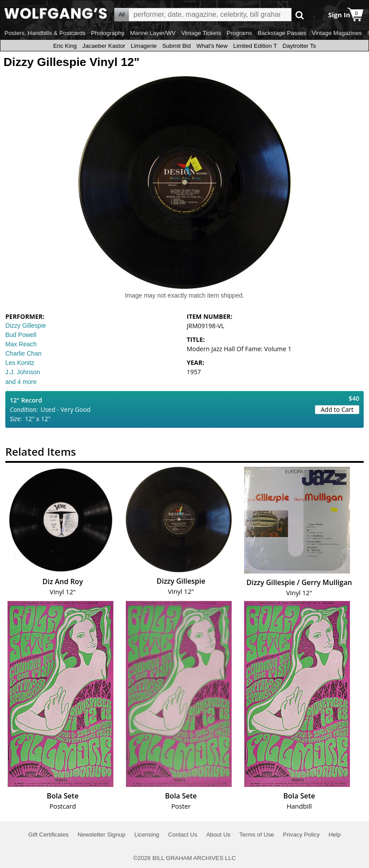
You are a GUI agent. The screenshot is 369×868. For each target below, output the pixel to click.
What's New (212, 46)
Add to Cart (337, 409)
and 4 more (21, 382)
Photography (108, 33)
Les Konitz (20, 363)
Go (300, 15)
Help (335, 835)
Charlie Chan (23, 353)
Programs (240, 33)
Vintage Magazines (337, 33)
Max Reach (21, 344)
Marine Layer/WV (153, 33)
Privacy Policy (301, 835)
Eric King (65, 46)
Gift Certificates (49, 835)
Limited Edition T (255, 46)
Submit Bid (176, 46)
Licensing (147, 835)
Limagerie (144, 46)
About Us (218, 835)
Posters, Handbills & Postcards (45, 33)
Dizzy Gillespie (26, 325)
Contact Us (183, 835)
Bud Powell (21, 335)
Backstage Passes (282, 33)
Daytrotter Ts (299, 46)
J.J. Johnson (23, 372)
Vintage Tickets (201, 33)
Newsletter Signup (101, 835)
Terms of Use (257, 835)
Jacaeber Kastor (104, 46)
